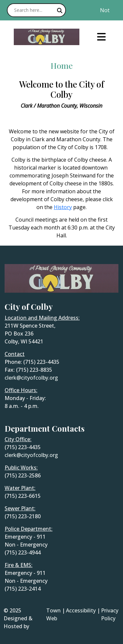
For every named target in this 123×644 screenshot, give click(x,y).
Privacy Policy (110, 614)
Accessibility (81, 610)
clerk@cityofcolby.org (31, 378)
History (63, 207)
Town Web (53, 614)
